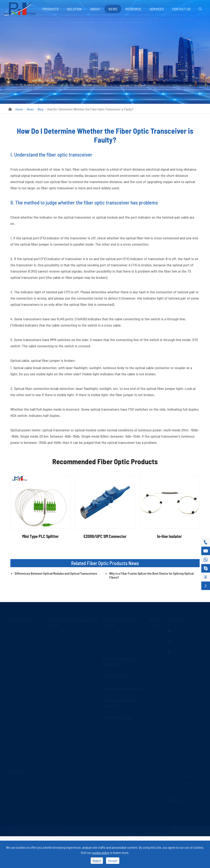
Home (19, 109)
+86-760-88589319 (187, 641)
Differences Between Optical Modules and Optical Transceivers (56, 573)
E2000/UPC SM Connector (105, 536)
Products (51, 9)
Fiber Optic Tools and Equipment (119, 703)
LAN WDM (17, 678)
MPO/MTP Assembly (115, 643)
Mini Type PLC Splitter (40, 536)
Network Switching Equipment (117, 661)
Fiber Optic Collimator (25, 714)
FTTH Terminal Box (23, 694)
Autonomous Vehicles (25, 780)
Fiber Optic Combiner (24, 739)
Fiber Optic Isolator (23, 723)
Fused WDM (18, 670)
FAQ (152, 663)
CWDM (14, 646)
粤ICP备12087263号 (185, 832)
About (95, 9)
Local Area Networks (24, 801)
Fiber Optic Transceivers (65, 683)
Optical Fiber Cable (117, 717)
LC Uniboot (56, 667)
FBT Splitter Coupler (23, 638)
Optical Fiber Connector (64, 643)
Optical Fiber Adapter (63, 651)
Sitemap (130, 833)
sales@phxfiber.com (189, 631)
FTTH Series (20, 620)
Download (156, 679)
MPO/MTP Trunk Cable (116, 635)
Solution (74, 9)
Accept (113, 861)
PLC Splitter (18, 630)
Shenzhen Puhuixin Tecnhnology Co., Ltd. (59, 833)
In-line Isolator (169, 536)
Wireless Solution (116, 676)
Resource (133, 9)
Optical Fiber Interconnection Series (73, 622)
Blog (40, 109)
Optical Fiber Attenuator (65, 659)
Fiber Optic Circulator (24, 731)
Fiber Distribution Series (122, 688)
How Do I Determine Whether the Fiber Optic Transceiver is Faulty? (90, 109)
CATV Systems (20, 809)
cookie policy (101, 853)
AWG (13, 662)
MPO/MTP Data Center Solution (119, 622)
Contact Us (181, 9)
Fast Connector (20, 686)
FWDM (14, 747)
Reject (97, 861)
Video (153, 671)
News (113, 9)
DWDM (15, 654)
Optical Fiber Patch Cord (65, 635)
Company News (156, 653)
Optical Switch (20, 755)
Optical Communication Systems (26, 791)
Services (157, 9)
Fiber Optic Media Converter (67, 675)
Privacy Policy (156, 833)
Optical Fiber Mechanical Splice (27, 704)
